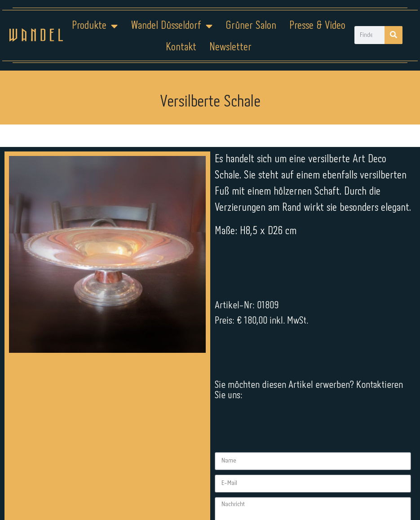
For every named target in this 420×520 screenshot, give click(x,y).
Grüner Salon (251, 26)
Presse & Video (317, 26)
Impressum (156, 492)
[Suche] (393, 35)
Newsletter (230, 47)
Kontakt (181, 47)
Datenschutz (215, 492)
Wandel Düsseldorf (172, 26)
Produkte (95, 26)
